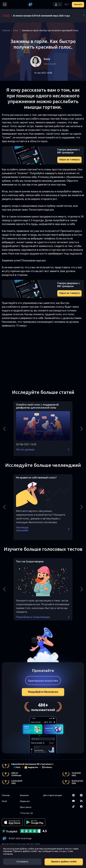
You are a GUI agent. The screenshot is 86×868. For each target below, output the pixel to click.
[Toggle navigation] (5, 4)
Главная (6, 30)
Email (4, 801)
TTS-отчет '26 (26, 813)
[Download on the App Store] (12, 822)
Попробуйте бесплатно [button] (43, 692)
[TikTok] (74, 807)
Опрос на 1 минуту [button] (69, 160)
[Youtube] (74, 801)
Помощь (6, 795)
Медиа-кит (25, 801)
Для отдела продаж (52, 795)
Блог (16, 30)
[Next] (84, 16)
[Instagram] (82, 795)
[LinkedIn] (82, 801)
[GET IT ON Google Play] (35, 822)
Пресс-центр (26, 807)
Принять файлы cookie (64, 862)
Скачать (78, 4)
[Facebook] (82, 807)
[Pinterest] (74, 795)
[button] (58, 4)
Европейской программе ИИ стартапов (31, 764)
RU (66, 4)
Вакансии (24, 795)
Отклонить (22, 862)
